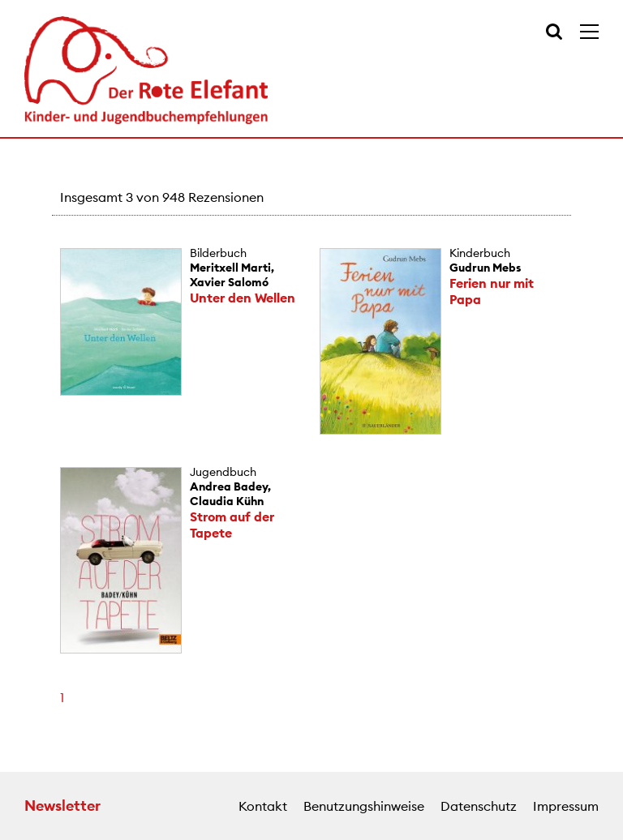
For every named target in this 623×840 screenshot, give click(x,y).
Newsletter (62, 806)
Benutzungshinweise (364, 806)
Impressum (566, 806)
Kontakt (263, 806)
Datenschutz (479, 806)
